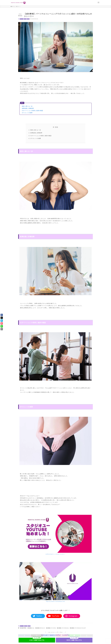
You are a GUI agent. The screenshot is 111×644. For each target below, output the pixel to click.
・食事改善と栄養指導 (27, 108)
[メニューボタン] (98, 3)
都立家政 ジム (31, 628)
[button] (2, 315)
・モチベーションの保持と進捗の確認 (32, 111)
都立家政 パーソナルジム (63, 628)
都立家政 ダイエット (40, 628)
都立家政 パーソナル (51, 628)
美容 (25, 19)
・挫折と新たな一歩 (27, 106)
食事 (28, 19)
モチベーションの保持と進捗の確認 (41, 136)
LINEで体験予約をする (37, 640)
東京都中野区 (23, 628)
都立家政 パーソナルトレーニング (78, 628)
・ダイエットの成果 (27, 113)
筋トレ (21, 19)
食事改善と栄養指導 (36, 133)
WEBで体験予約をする (74, 640)
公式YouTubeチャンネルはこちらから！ (55, 554)
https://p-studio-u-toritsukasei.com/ (55, 601)
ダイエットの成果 (36, 138)
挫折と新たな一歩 (36, 130)
